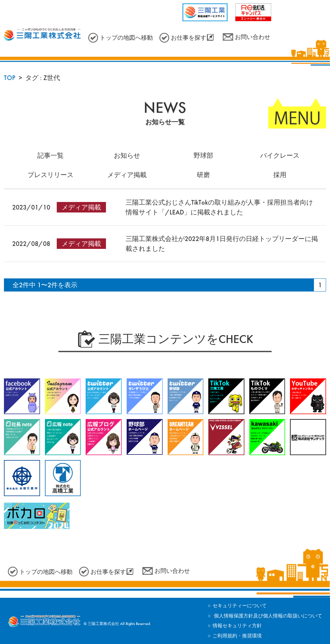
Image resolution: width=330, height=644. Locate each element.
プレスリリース (51, 175)
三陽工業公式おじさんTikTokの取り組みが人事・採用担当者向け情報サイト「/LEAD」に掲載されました (219, 207)
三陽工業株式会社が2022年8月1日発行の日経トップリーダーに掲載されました (222, 244)
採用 (280, 175)
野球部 (203, 155)
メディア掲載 (127, 175)
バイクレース (280, 155)
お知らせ (127, 155)
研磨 (203, 175)
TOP (10, 78)
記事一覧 (51, 155)
